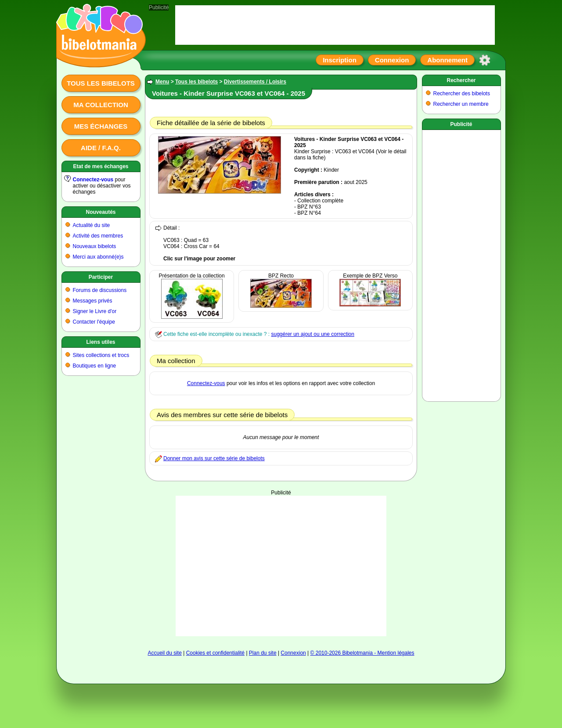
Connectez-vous (93, 180)
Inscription (340, 60)
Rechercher (461, 80)
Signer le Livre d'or (95, 311)
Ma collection (101, 105)
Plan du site (263, 653)
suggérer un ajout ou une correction (312, 334)
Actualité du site (92, 225)
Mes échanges (101, 126)
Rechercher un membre (461, 104)
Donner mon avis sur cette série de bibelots (214, 458)
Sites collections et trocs (101, 355)
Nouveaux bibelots (95, 246)
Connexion (392, 60)
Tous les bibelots (101, 83)
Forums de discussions (100, 290)
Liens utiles (101, 342)
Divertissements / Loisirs (255, 82)
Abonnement (447, 60)
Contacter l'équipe (94, 322)
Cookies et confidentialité (215, 653)
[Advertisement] (281, 566)
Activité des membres (98, 236)
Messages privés (93, 301)
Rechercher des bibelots (462, 94)
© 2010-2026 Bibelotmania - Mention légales (362, 653)
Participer (101, 277)
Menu (162, 82)
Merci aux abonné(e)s (98, 257)
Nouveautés (101, 212)
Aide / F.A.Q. (101, 148)
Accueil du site (164, 653)
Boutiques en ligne (95, 366)
